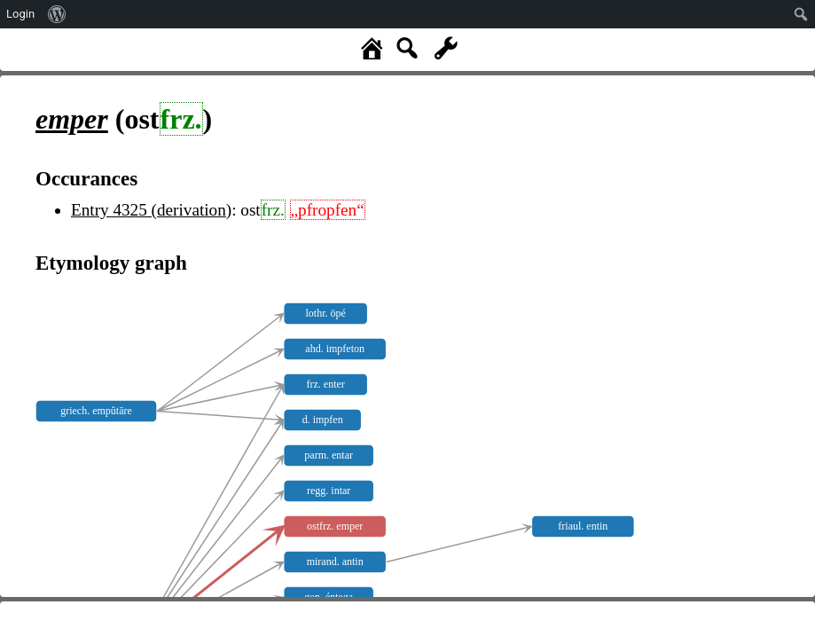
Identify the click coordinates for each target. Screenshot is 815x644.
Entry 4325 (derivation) (151, 210)
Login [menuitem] (20, 14)
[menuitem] (57, 14)
